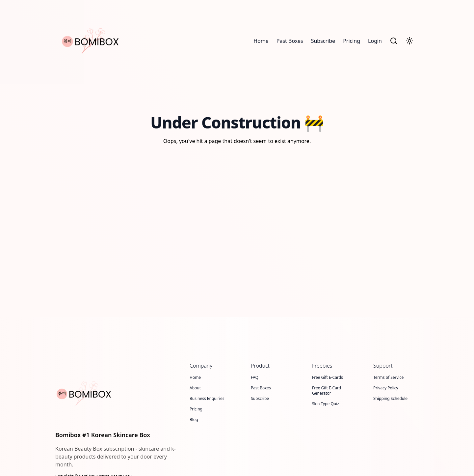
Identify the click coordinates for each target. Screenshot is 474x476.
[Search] (394, 41)
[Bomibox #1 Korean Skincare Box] (118, 393)
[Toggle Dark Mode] (409, 41)
